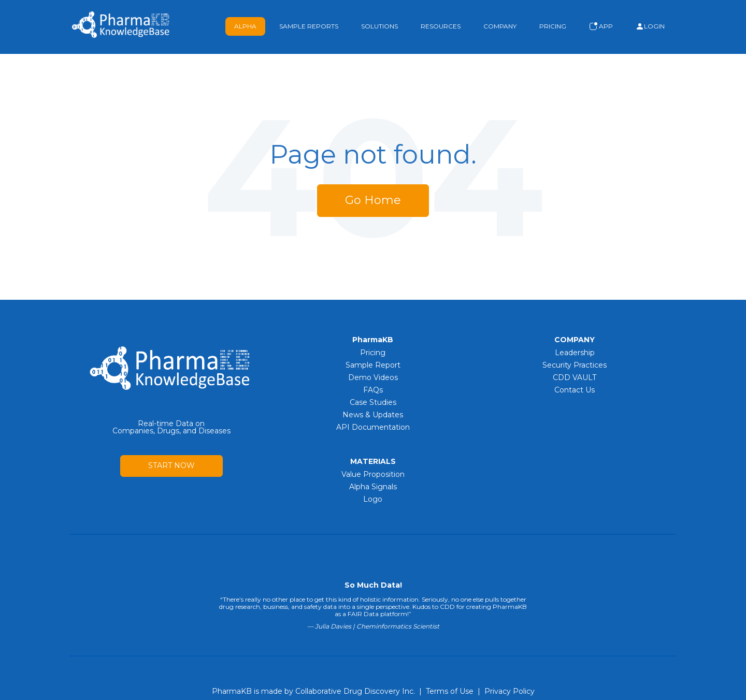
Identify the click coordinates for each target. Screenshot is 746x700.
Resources (441, 26)
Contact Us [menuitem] (575, 390)
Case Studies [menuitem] (373, 402)
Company (500, 26)
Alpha (245, 26)
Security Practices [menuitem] (575, 365)
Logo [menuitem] (373, 499)
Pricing (553, 26)
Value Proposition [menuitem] (373, 474)
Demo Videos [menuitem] (373, 377)
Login (650, 26)
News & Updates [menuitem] (373, 415)
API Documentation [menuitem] (373, 427)
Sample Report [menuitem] (373, 365)
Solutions (379, 26)
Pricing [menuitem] (373, 353)
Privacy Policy (510, 691)
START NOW (171, 465)
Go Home (373, 200)
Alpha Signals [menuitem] (373, 487)
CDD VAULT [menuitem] (575, 377)
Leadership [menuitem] (575, 353)
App (601, 26)
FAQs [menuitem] (373, 390)
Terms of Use (450, 691)
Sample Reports (309, 26)
